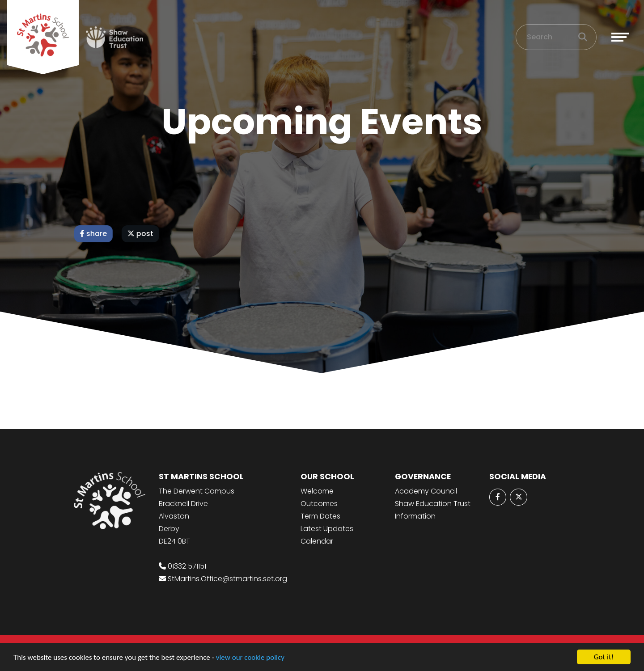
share (95, 234)
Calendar (317, 541)
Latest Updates (327, 529)
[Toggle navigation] (620, 37)
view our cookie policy (250, 658)
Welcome (317, 491)
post (142, 234)
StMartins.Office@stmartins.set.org (227, 579)
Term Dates (320, 516)
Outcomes (319, 504)
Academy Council (426, 491)
